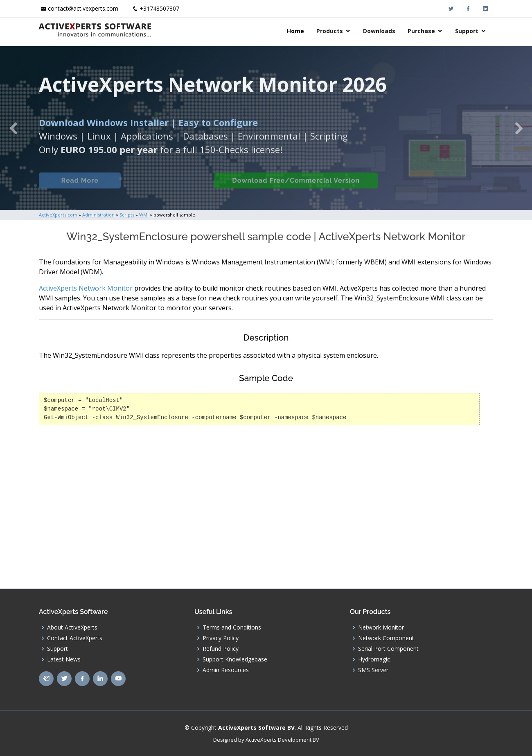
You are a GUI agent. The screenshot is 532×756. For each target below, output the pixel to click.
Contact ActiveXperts (75, 638)
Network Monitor (381, 627)
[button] (13, 128)
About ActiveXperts (72, 627)
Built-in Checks (167, 187)
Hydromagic (374, 659)
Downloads (380, 31)
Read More (80, 187)
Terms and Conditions (232, 627)
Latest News (64, 659)
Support (468, 31)
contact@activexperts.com (83, 8)
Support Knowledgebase (235, 659)
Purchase (422, 31)
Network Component (386, 638)
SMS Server (373, 670)
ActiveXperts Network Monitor (86, 288)
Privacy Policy (221, 638)
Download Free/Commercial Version (296, 187)
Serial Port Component (388, 649)
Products (330, 31)
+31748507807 (159, 8)
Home (296, 31)
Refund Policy (221, 649)
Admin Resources (226, 670)
